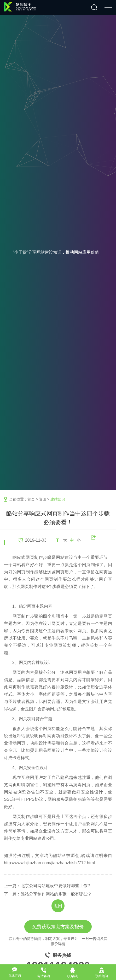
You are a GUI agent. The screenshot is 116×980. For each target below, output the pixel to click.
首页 (31, 499)
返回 (58, 906)
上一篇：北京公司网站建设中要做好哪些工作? (47, 886)
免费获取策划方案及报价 (58, 927)
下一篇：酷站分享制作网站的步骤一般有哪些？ (48, 894)
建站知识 (58, 499)
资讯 (43, 499)
